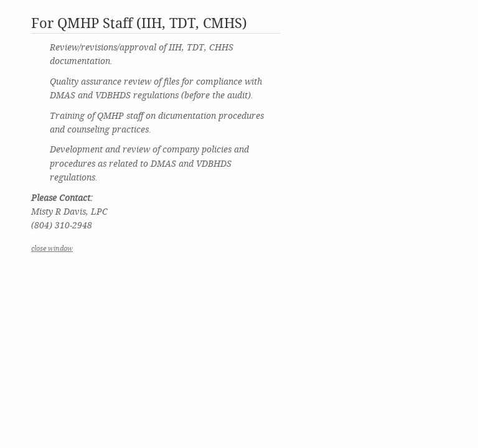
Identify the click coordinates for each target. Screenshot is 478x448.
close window (52, 249)
